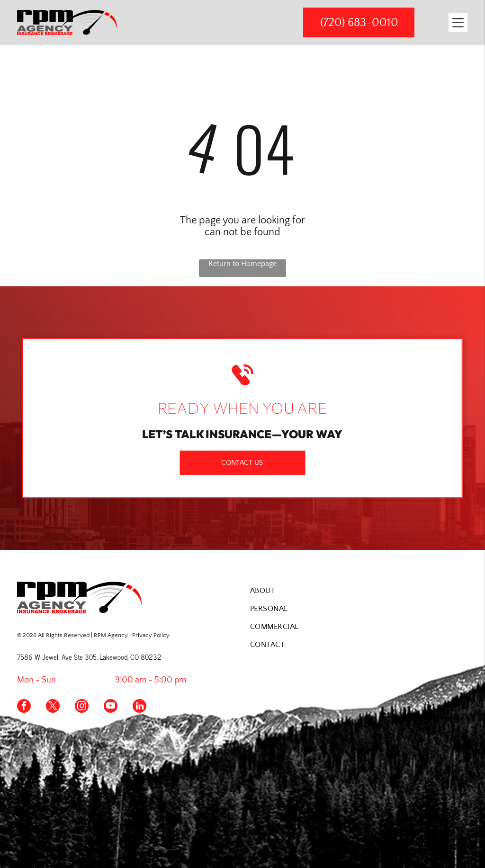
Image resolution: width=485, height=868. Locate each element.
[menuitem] (359, 591)
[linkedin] (139, 707)
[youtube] (111, 707)
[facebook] (24, 707)
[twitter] (53, 707)
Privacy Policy (151, 635)
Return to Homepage (242, 264)
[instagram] (82, 707)
